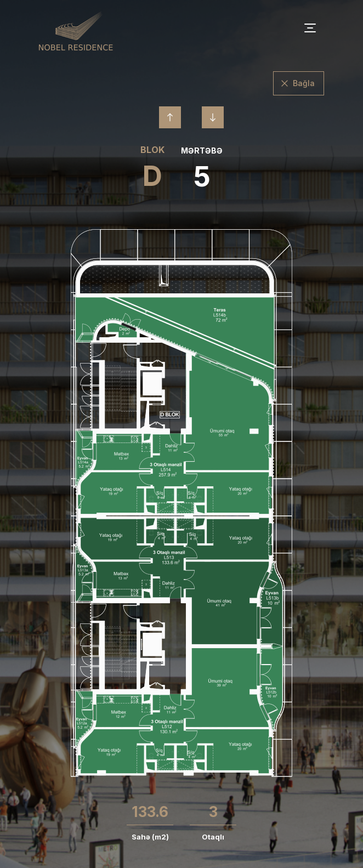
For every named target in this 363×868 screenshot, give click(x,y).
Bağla (304, 83)
